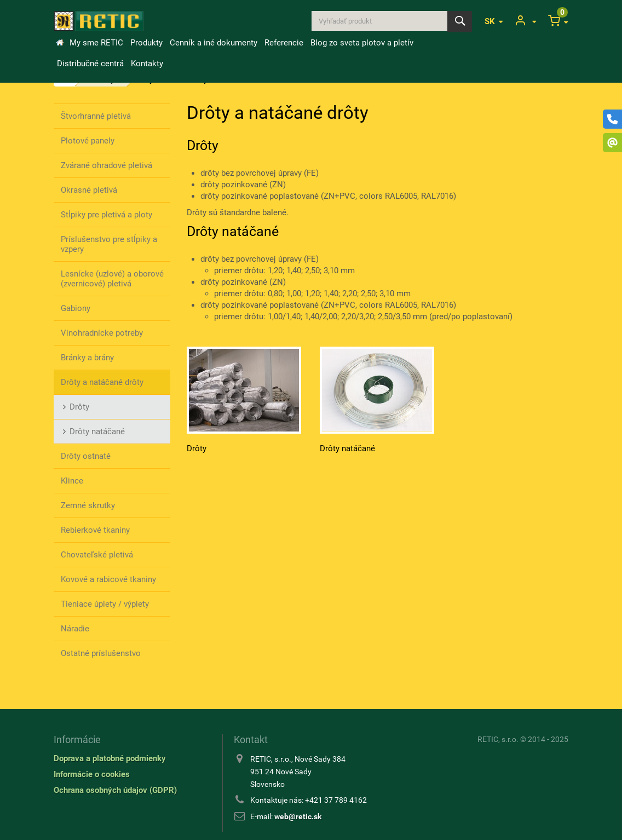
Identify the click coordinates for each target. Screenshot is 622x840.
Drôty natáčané (97, 431)
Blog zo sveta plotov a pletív (362, 43)
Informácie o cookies (92, 774)
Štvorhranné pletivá (96, 116)
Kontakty (147, 64)
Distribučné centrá (90, 64)
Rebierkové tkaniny (95, 530)
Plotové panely (88, 141)
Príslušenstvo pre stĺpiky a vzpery (109, 244)
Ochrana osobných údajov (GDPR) (115, 790)
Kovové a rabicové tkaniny (108, 579)
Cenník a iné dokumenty (214, 43)
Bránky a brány (87, 358)
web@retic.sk (298, 816)
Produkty (146, 43)
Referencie (284, 43)
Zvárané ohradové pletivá (106, 165)
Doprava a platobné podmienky (110, 758)
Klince (72, 481)
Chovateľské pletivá (97, 555)
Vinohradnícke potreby (102, 333)
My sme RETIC (96, 43)
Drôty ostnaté (86, 456)
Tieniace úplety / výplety (105, 604)
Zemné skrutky (88, 505)
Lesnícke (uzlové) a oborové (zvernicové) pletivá (112, 279)
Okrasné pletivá (89, 190)
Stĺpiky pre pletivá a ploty (106, 215)
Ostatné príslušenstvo (101, 653)
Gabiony (76, 308)
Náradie (75, 629)
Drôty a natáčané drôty (102, 382)
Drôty (79, 407)
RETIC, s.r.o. (498, 739)
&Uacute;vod (60, 43)
